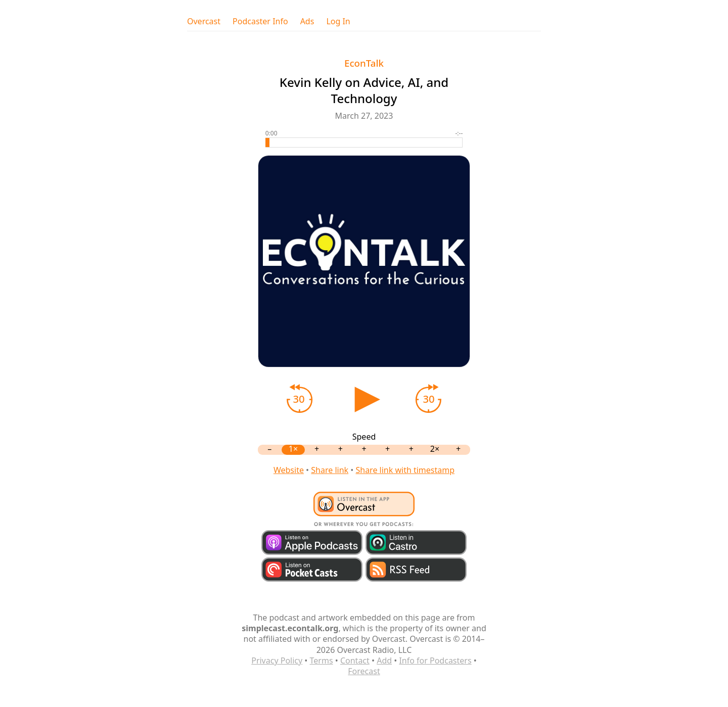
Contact (355, 661)
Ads (307, 21)
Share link (330, 470)
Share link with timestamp (405, 470)
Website (289, 470)
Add (384, 661)
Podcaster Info (260, 21)
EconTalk (364, 63)
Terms (322, 661)
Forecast (364, 671)
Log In (338, 21)
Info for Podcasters (435, 661)
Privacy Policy (277, 661)
